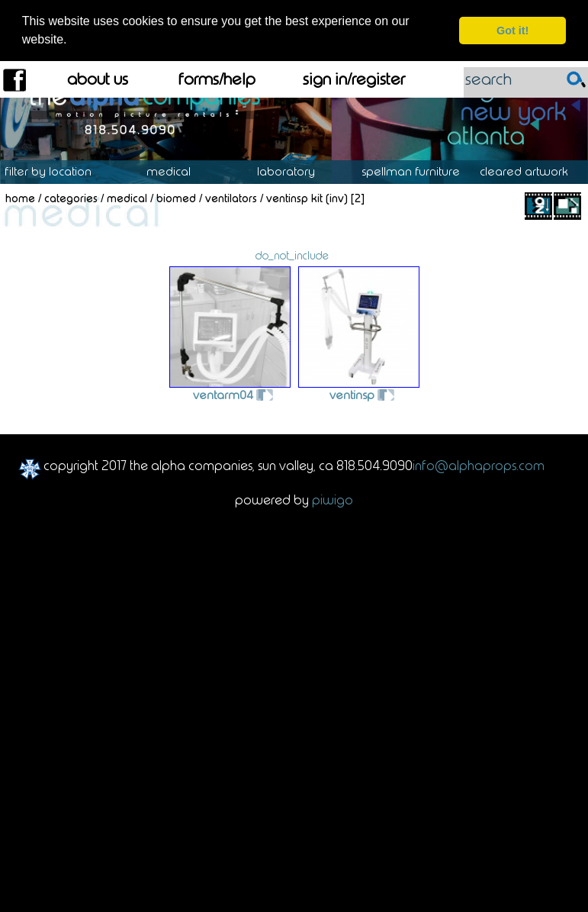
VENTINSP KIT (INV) (307, 198)
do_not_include (292, 254)
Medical (177, 171)
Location (59, 171)
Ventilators (231, 198)
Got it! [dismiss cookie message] (512, 31)
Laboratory (294, 171)
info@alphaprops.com (479, 464)
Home (20, 198)
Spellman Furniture (419, 171)
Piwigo (333, 498)
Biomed (176, 198)
